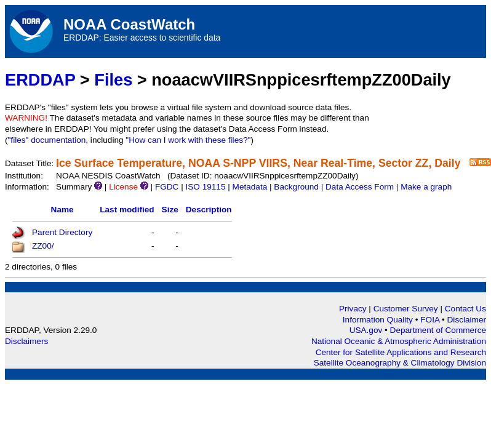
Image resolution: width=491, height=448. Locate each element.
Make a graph (426, 187)
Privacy (353, 309)
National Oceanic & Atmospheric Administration (399, 341)
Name (62, 210)
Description (209, 210)
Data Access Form (360, 187)
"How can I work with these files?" (188, 140)
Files (113, 80)
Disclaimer (467, 320)
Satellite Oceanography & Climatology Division (400, 363)
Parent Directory (62, 232)
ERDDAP (40, 80)
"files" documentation (47, 140)
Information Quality (379, 320)
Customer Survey (406, 309)
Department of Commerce (438, 330)
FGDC (167, 187)
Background (296, 187)
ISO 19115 (205, 187)
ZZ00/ (43, 246)
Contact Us (465, 309)
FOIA (431, 320)
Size (170, 210)
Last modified (127, 210)
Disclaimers (26, 341)
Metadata (250, 187)
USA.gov (367, 330)
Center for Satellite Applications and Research (401, 352)
